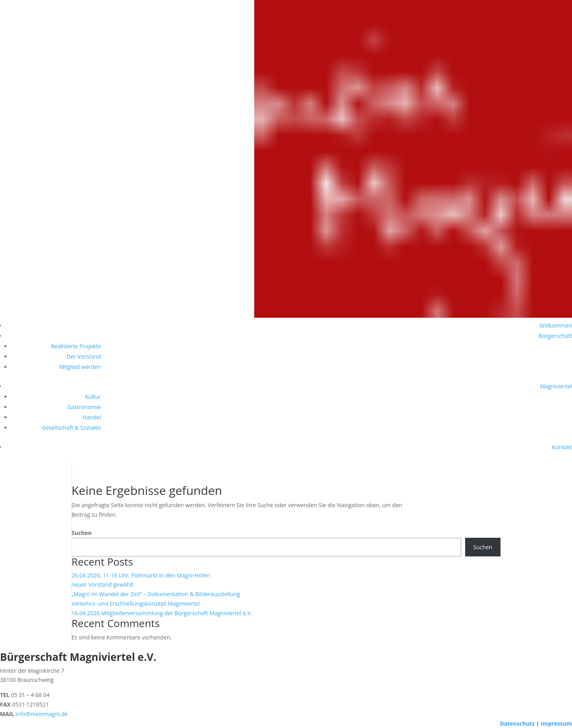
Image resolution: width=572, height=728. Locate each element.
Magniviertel (556, 386)
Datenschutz (517, 723)
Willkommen (556, 325)
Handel (92, 417)
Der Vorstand (84, 356)
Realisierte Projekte (76, 346)
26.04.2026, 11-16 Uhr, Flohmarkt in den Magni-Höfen (141, 575)
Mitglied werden (80, 367)
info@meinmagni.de (42, 714)
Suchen (82, 533)
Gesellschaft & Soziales (71, 428)
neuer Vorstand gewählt (102, 584)
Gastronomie (84, 407)
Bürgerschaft (555, 336)
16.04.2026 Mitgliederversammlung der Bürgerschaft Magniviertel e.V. (162, 613)
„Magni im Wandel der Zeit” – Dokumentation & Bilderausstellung (156, 594)
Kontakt (562, 447)
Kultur (93, 397)
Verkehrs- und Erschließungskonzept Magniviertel (136, 603)
